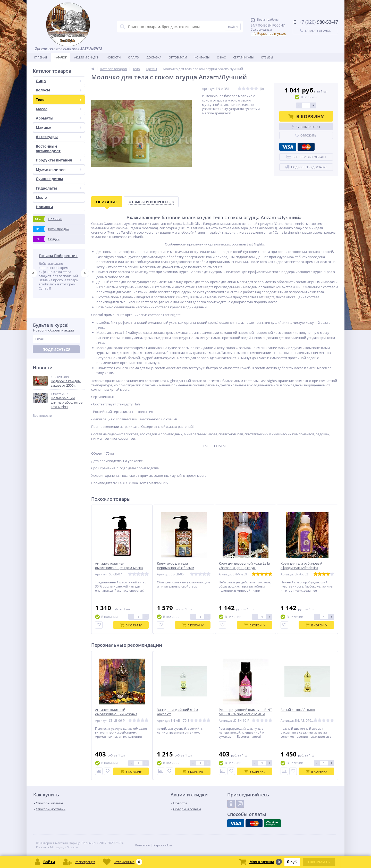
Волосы (59, 90)
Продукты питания (59, 160)
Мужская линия (59, 169)
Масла (59, 109)
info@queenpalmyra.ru (268, 33)
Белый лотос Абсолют (298, 710)
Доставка (154, 57)
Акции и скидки (87, 57)
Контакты (202, 57)
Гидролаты (59, 188)
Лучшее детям (49, 179)
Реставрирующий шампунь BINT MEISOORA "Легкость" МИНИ (245, 712)
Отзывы (267, 57)
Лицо (59, 81)
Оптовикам (178, 57)
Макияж (59, 127)
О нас (221, 57)
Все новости (42, 416)
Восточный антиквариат (48, 148)
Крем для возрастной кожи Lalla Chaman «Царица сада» (244, 566)
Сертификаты (243, 57)
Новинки (44, 207)
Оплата (134, 57)
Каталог (61, 57)
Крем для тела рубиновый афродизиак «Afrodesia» (301, 566)
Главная (41, 57)
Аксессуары (59, 137)
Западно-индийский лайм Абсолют (178, 712)
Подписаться (56, 350)
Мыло (41, 197)
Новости (114, 57)
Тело (59, 100)
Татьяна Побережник (58, 256)
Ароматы (59, 118)
